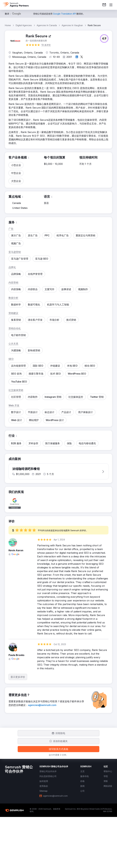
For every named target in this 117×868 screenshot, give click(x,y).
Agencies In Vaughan (72, 25)
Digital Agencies (24, 25)
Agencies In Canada (47, 25)
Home (8, 25)
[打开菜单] (111, 5)
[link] (104, 5)
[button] (104, 39)
